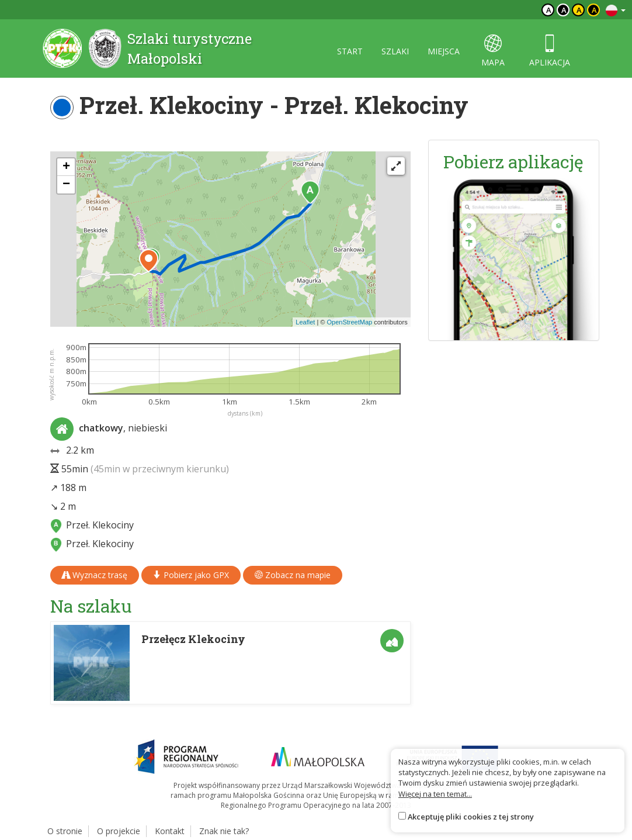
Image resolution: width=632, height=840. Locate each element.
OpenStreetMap (349, 322)
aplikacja (550, 51)
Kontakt (170, 831)
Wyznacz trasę (95, 575)
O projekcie (119, 831)
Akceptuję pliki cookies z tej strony (471, 817)
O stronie (65, 831)
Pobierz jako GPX (191, 575)
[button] (310, 192)
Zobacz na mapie (293, 575)
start (350, 51)
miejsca (444, 51)
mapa (493, 51)
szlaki (395, 51)
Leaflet (305, 322)
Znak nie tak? (224, 831)
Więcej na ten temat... (435, 794)
